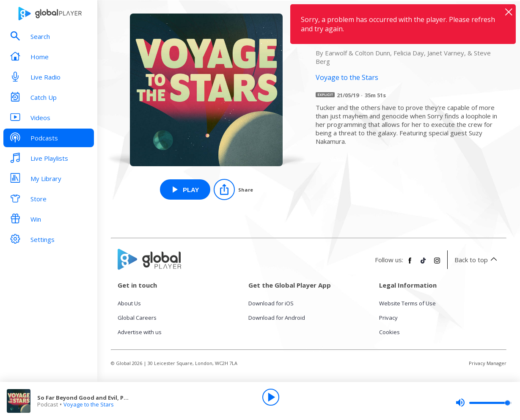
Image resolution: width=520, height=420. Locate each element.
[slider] (484, 403)
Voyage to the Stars (89, 404)
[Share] (233, 189)
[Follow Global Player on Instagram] (437, 264)
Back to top (477, 260)
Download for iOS (271, 303)
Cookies (389, 332)
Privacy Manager (488, 363)
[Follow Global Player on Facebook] (410, 264)
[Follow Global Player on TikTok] (424, 264)
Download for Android (277, 318)
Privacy (388, 318)
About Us (129, 303)
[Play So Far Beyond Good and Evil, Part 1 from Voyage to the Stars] (185, 189)
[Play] (271, 397)
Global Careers (137, 318)
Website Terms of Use (407, 303)
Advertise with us (140, 332)
